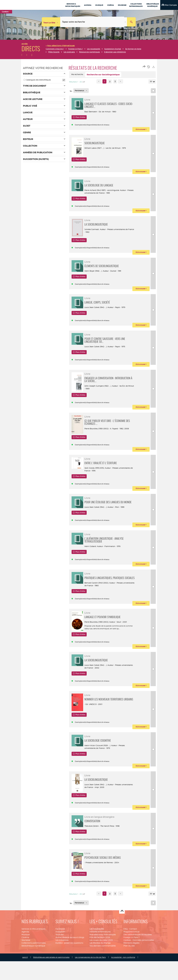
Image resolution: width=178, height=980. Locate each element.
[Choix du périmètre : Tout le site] (51, 22)
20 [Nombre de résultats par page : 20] (151, 81)
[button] (169, 5)
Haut (122, 962)
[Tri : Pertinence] (81, 91)
